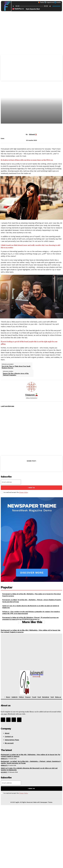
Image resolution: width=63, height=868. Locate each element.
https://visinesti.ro (32, 398)
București (4, 772)
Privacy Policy (23, 492)
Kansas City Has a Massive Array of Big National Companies (16, 374)
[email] (11, 482)
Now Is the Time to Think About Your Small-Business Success (16, 367)
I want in (31, 488)
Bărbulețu (4, 759)
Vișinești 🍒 (33, 134)
